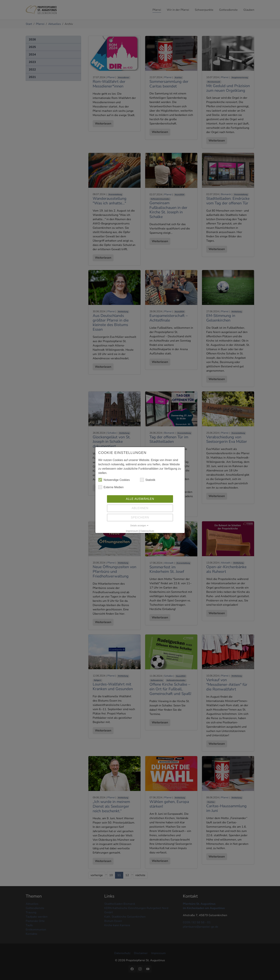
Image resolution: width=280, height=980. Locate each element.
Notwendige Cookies (114, 482)
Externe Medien (111, 490)
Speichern (140, 520)
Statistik (148, 482)
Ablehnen (140, 511)
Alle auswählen (140, 502)
